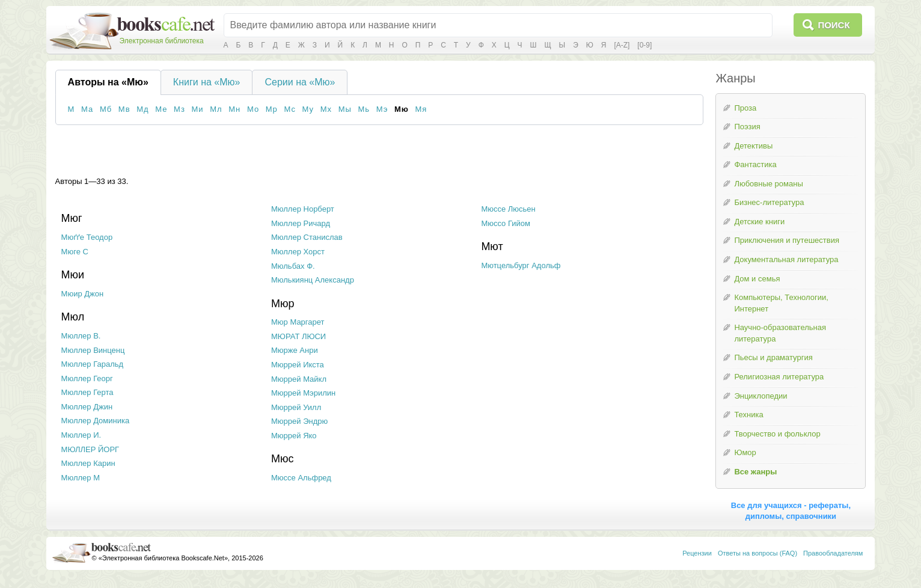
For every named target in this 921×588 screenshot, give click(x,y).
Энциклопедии (760, 396)
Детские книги (759, 222)
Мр (272, 109)
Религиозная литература (779, 377)
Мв (124, 109)
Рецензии (697, 553)
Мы (345, 109)
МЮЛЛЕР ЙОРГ (90, 449)
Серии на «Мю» (300, 82)
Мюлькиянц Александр (313, 280)
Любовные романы (768, 184)
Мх (326, 109)
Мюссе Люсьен (508, 209)
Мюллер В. (81, 336)
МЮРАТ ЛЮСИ (298, 336)
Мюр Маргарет (298, 322)
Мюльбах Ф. (293, 266)
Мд (142, 109)
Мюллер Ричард (301, 223)
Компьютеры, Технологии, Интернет (781, 303)
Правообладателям (833, 553)
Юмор (745, 452)
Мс (289, 109)
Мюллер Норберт (303, 209)
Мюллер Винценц (93, 350)
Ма (87, 109)
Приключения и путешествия (787, 240)
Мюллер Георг (87, 378)
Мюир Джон (83, 294)
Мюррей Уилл (296, 407)
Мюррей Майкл (299, 379)
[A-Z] (622, 45)
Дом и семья (757, 279)
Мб (106, 109)
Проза (745, 108)
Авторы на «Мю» (108, 82)
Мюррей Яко (294, 436)
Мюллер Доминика (96, 421)
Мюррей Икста (298, 365)
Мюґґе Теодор (87, 237)
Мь (364, 109)
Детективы (753, 146)
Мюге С (75, 252)
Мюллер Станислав (307, 237)
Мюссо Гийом (506, 223)
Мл (216, 109)
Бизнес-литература (769, 202)
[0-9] (644, 45)
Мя (421, 109)
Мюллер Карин (88, 463)
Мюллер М (81, 478)
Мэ (382, 109)
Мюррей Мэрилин (303, 393)
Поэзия (747, 127)
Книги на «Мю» (207, 82)
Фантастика (755, 164)
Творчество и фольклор (777, 434)
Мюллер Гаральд (92, 364)
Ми (198, 109)
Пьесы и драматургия (773, 357)
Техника (748, 415)
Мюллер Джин (87, 407)
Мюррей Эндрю (299, 421)
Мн (234, 109)
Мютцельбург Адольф (521, 265)
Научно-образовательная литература (780, 333)
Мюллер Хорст (298, 252)
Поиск (834, 25)
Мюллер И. (81, 435)
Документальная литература (786, 259)
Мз (179, 109)
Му (308, 109)
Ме (161, 109)
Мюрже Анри (295, 350)
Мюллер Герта (87, 392)
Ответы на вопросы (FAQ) (757, 553)
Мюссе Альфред (301, 478)
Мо (253, 109)
